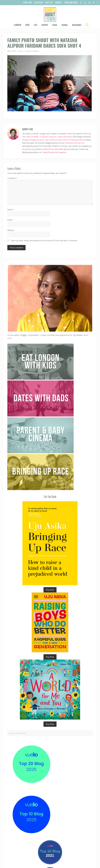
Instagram (62, 152)
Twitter (45, 152)
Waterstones (49, 149)
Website (11, 230)
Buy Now (50, 590)
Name (11, 210)
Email (10, 220)
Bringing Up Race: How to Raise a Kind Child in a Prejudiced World (57, 140)
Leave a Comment (32, 51)
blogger (43, 134)
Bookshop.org (28, 149)
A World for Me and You (74, 143)
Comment (12, 178)
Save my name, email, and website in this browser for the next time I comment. (44, 241)
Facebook (53, 152)
